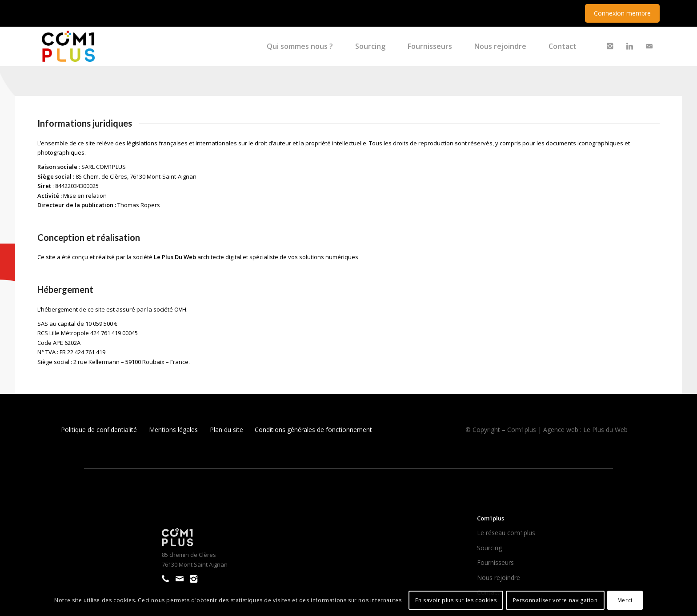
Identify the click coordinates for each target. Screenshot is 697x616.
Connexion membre (622, 13)
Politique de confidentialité (99, 430)
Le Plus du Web (605, 430)
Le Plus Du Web (175, 257)
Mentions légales (173, 430)
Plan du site (226, 430)
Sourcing (489, 548)
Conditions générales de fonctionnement (313, 430)
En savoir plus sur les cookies (456, 600)
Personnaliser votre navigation (555, 600)
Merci (625, 600)
